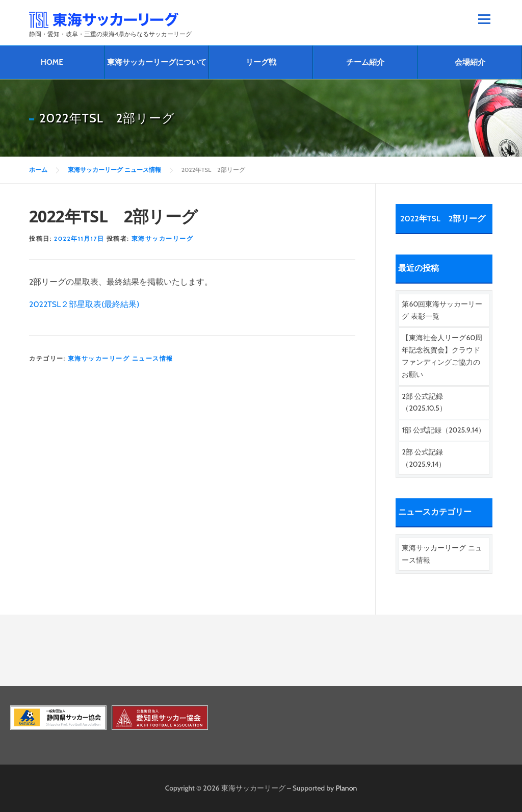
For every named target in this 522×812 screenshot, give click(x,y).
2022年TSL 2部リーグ (443, 219)
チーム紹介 (365, 62)
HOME (52, 62)
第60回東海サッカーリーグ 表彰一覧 (442, 310)
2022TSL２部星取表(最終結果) (84, 304)
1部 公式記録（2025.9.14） (443, 430)
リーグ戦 (261, 62)
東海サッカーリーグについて (157, 62)
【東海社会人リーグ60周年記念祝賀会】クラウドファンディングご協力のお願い (442, 356)
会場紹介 (470, 62)
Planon (347, 788)
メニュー (484, 19)
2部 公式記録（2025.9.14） (424, 458)
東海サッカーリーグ (163, 238)
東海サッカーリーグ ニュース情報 (121, 358)
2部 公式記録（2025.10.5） (424, 402)
